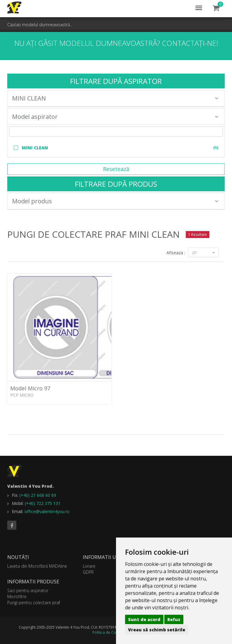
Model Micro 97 (30, 388)
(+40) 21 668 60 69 (38, 495)
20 (203, 252)
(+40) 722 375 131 (43, 503)
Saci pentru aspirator (28, 590)
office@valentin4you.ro (47, 511)
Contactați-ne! (190, 43)
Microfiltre (17, 596)
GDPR (88, 572)
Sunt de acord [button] (144, 619)
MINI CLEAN (115, 98)
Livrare (89, 566)
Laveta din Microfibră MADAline (37, 566)
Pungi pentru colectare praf (34, 603)
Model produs (115, 201)
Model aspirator (115, 117)
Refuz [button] (174, 619)
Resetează (116, 169)
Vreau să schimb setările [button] (157, 630)
